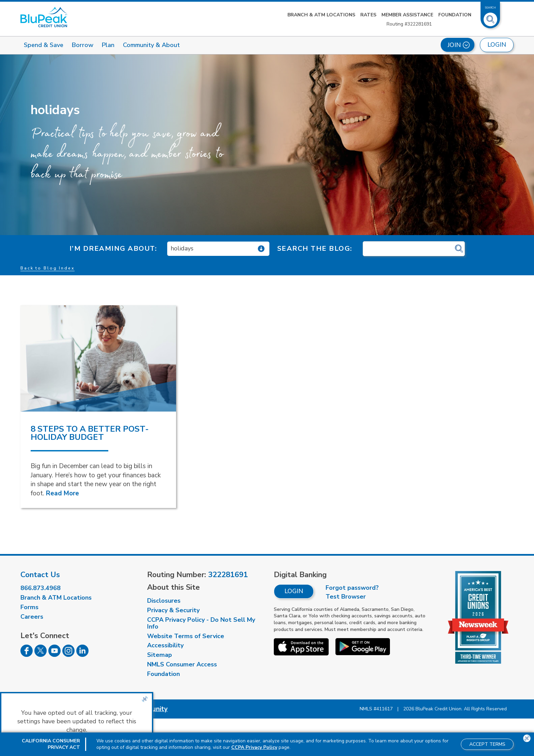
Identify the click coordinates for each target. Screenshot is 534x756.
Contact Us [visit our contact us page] (40, 575)
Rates (368, 15)
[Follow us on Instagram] (68, 655)
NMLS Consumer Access (182, 664)
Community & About (151, 45)
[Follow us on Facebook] (27, 655)
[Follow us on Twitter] (41, 655)
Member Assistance (407, 15)
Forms (29, 607)
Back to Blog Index (48, 268)
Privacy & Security (173, 610)
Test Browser (346, 597)
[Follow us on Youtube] (54, 655)
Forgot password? (352, 588)
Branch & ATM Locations (321, 15)
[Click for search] (459, 249)
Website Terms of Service (186, 636)
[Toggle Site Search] (490, 17)
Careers (32, 617)
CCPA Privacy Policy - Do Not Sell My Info (201, 623)
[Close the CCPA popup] (145, 699)
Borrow (83, 45)
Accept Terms (487, 744)
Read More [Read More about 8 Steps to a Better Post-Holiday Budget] (62, 493)
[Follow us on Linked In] (82, 655)
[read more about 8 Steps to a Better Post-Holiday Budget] (98, 358)
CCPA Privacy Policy (254, 747)
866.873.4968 (41, 588)
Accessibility (165, 645)
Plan (108, 45)
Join (459, 45)
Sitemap (160, 655)
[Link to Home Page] (44, 17)
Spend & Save (44, 45)
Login (294, 591)
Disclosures (164, 601)
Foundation (455, 15)
